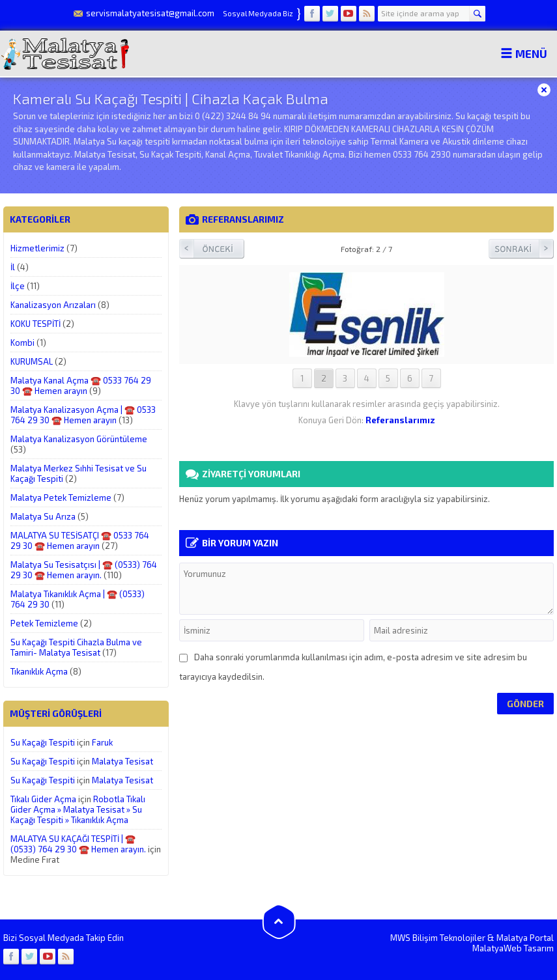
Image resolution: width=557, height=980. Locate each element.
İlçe (18, 286)
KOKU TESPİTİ (36, 324)
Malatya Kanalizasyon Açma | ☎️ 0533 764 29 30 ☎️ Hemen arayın (83, 415)
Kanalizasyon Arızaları (53, 305)
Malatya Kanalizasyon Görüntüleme (79, 439)
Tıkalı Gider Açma (43, 799)
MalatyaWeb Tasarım (513, 948)
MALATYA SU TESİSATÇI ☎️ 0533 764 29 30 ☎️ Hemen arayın (80, 540)
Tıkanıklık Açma (39, 671)
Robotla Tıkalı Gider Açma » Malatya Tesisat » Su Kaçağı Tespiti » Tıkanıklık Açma (78, 809)
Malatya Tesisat (122, 761)
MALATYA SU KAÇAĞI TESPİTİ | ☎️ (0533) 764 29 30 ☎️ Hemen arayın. (78, 844)
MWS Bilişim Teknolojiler (438, 938)
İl (13, 267)
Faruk (102, 742)
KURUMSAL (32, 361)
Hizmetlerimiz (37, 248)
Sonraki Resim (521, 249)
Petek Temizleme (44, 623)
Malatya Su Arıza (43, 516)
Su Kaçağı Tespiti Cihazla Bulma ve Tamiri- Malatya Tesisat (76, 647)
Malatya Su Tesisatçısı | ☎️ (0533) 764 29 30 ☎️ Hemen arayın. (84, 570)
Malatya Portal (525, 938)
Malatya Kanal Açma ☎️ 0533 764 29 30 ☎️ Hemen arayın (81, 385)
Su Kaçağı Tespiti (43, 742)
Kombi (22, 343)
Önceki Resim (212, 249)
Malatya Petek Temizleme (61, 497)
